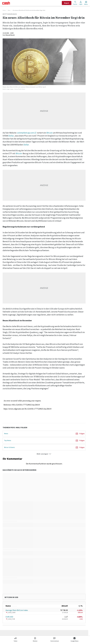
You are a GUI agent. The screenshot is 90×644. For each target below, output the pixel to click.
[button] (44, 454)
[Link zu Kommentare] (55, 639)
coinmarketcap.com (25, 133)
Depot (67, 3)
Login (81, 3)
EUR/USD (9, 617)
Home (4, 10)
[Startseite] (6, 3)
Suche (75, 3)
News (9, 10)
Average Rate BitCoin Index (17, 610)
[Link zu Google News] (74, 639)
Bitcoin (50, 133)
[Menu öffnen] (86, 3)
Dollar (11, 136)
